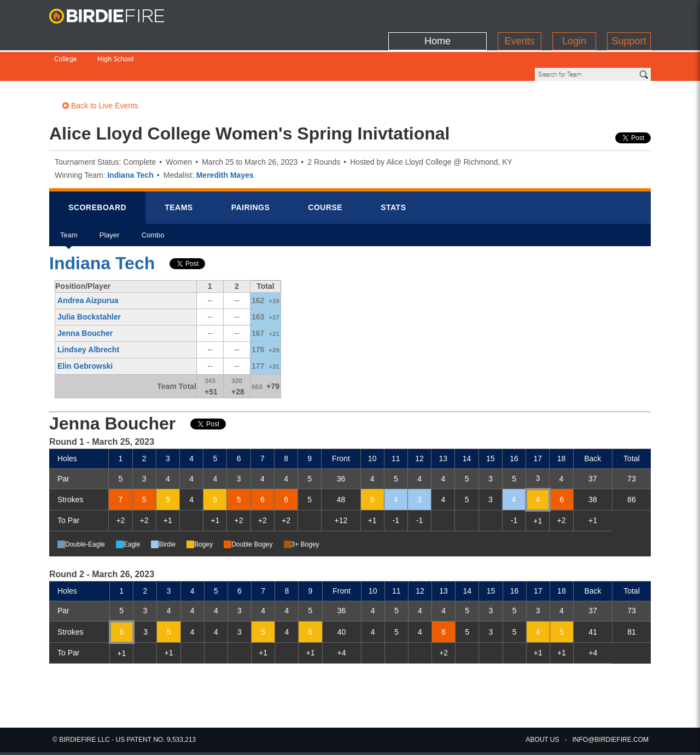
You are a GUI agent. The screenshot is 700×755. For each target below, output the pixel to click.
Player (110, 202)
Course (325, 170)
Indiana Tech (130, 138)
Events (519, 14)
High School (115, 37)
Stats (393, 170)
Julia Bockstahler (89, 280)
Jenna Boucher (85, 296)
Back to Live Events (100, 68)
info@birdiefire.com (610, 740)
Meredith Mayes (225, 138)
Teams (179, 170)
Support (629, 14)
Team (69, 202)
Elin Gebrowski (85, 329)
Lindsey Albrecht (88, 312)
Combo (153, 202)
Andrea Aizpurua (88, 263)
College (66, 37)
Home (437, 14)
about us (542, 740)
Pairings (251, 170)
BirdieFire (118, 16)
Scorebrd (97, 170)
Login (574, 14)
